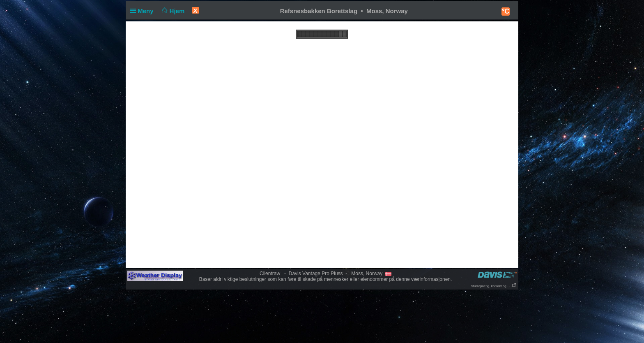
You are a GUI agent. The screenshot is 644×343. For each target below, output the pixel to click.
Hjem (172, 11)
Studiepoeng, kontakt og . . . (494, 286)
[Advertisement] (322, 316)
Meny (144, 11)
